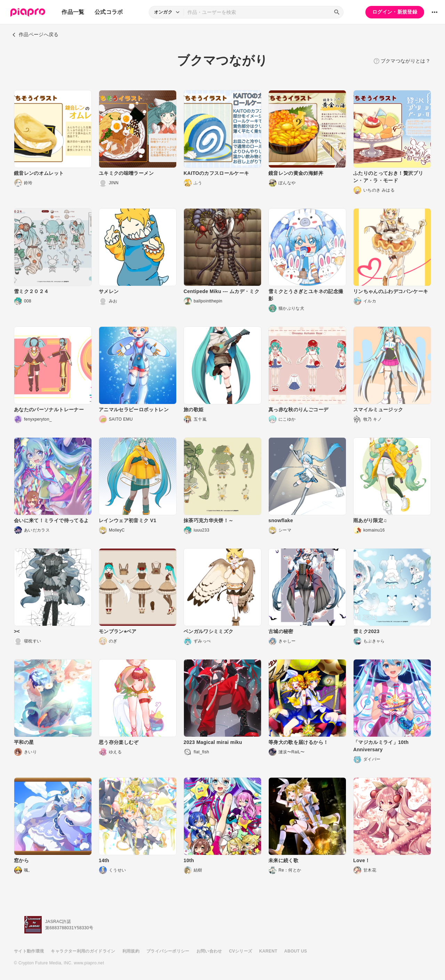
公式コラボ (109, 12)
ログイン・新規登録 (395, 12)
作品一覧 (73, 12)
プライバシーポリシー (168, 951)
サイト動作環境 (29, 951)
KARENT (268, 951)
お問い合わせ (209, 951)
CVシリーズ (241, 951)
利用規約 (131, 951)
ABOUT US (296, 951)
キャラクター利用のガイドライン (83, 951)
